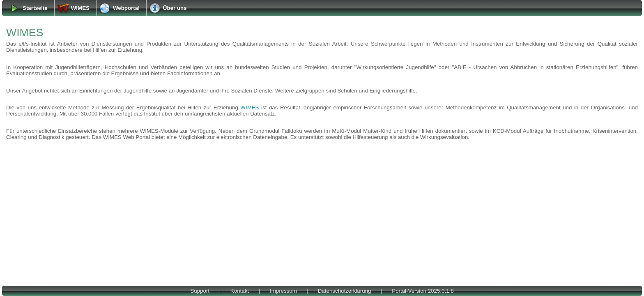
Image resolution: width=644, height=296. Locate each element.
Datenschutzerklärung (345, 291)
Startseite (35, 8)
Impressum (283, 291)
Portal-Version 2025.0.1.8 (423, 291)
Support (200, 291)
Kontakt (240, 291)
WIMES (80, 8)
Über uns (175, 8)
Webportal (126, 8)
